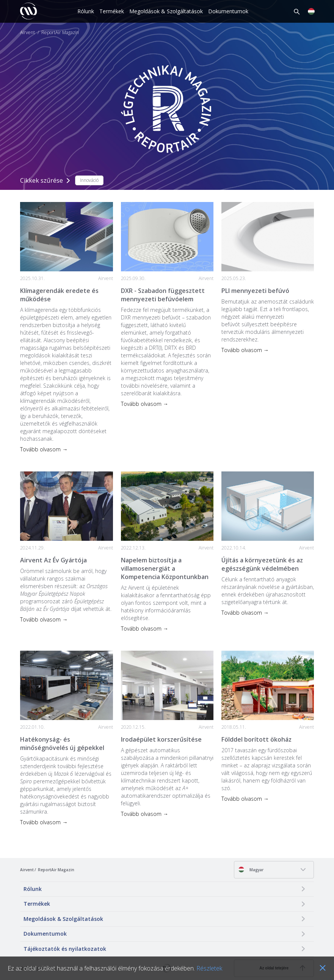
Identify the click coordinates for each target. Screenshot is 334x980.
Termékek (112, 11)
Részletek (209, 968)
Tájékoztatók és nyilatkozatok (65, 949)
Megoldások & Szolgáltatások (166, 11)
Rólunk (86, 11)
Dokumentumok (228, 11)
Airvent (27, 33)
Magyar (251, 870)
